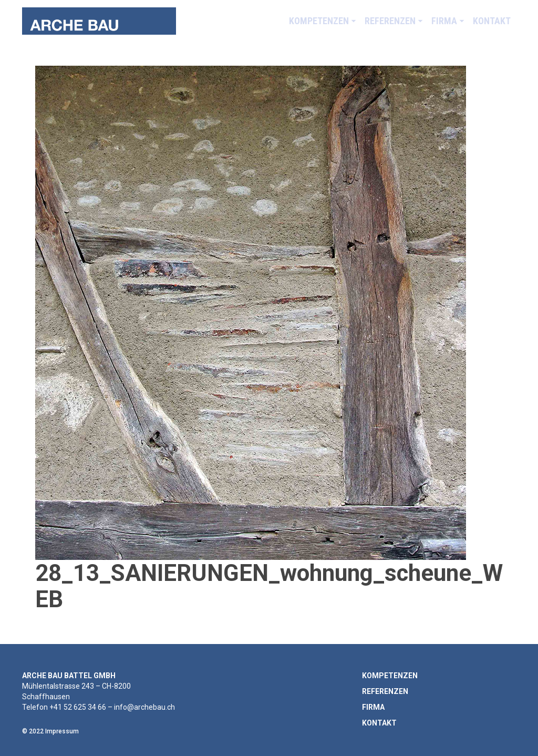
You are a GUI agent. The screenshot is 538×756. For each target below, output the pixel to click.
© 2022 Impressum (50, 731)
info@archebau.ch (144, 707)
